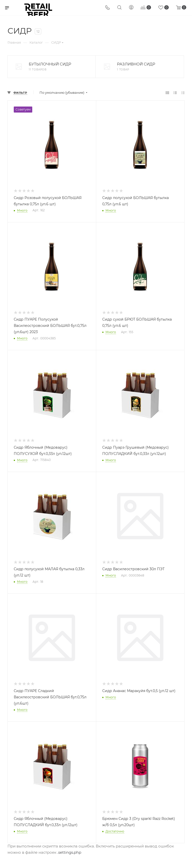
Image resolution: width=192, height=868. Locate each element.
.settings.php (69, 852)
